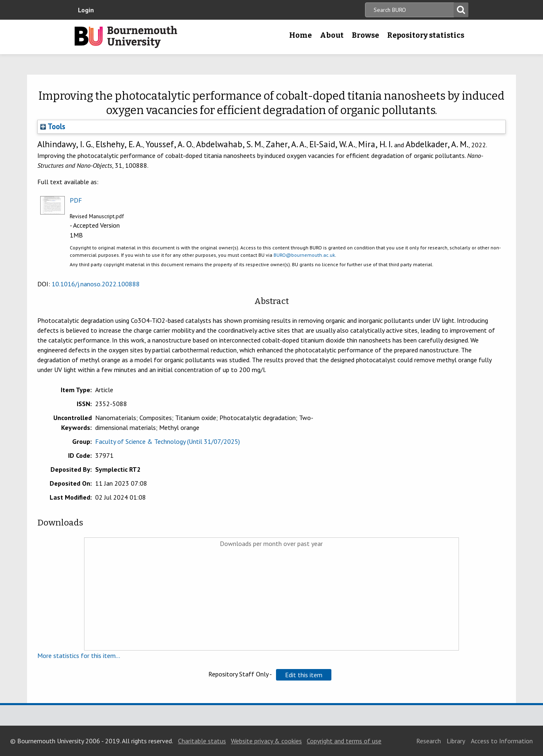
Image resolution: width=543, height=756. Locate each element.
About (332, 35)
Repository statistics (426, 35)
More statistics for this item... (79, 656)
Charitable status (202, 741)
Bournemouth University (126, 37)
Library (456, 741)
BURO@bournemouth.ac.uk (304, 255)
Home (300, 35)
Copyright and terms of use (344, 741)
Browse (365, 35)
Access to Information (502, 741)
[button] (304, 675)
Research (429, 741)
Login (86, 10)
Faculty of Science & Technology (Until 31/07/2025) (168, 441)
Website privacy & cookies (266, 741)
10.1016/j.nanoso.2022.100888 (96, 284)
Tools (53, 126)
